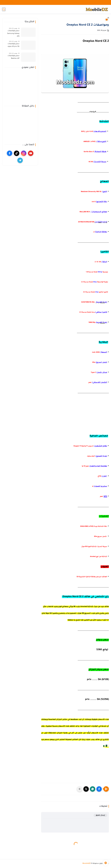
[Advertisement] (75, 416)
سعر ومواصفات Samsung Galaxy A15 (13, 34)
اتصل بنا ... (105, 2)
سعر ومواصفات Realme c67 (13, 57)
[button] (99, 789)
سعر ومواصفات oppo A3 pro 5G (13, 45)
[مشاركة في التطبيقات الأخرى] (80, 789)
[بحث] (4, 9)
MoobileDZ (87, 864)
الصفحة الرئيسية (93, 2)
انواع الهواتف (76, 9)
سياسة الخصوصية (79, 2)
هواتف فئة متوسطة (59, 9)
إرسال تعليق (100, 815)
